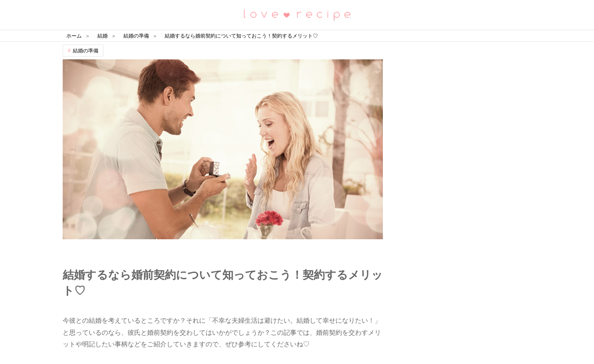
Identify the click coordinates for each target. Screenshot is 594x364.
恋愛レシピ (297, 14)
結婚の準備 (86, 51)
